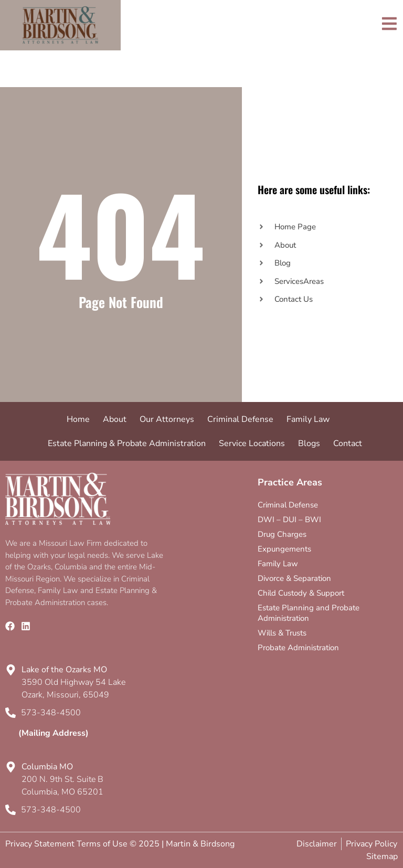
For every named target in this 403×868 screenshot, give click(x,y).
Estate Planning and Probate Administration (309, 613)
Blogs (309, 443)
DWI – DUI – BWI (289, 520)
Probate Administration (298, 648)
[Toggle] (389, 24)
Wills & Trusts (282, 633)
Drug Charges (282, 534)
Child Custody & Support (301, 593)
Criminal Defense (240, 419)
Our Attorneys (167, 419)
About (115, 419)
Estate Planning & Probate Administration (127, 443)
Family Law (308, 419)
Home (78, 419)
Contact (348, 443)
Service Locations (252, 443)
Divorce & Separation (294, 578)
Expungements (284, 549)
